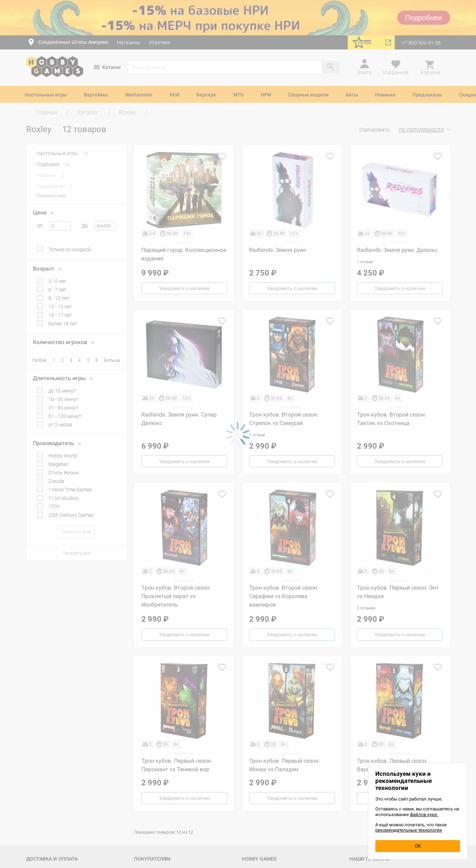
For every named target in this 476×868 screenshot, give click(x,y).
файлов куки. (424, 814)
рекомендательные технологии (409, 830)
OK (418, 846)
